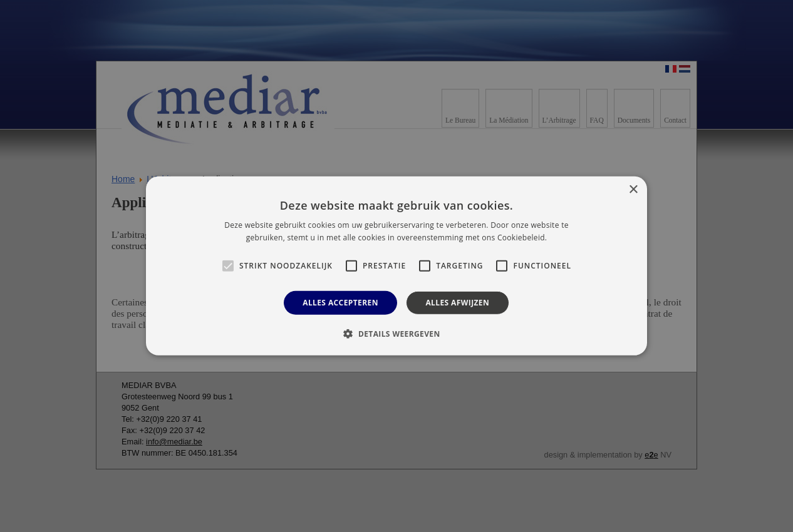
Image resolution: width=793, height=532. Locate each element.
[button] (396, 334)
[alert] (397, 266)
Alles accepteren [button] (340, 303)
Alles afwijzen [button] (457, 303)
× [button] (633, 190)
